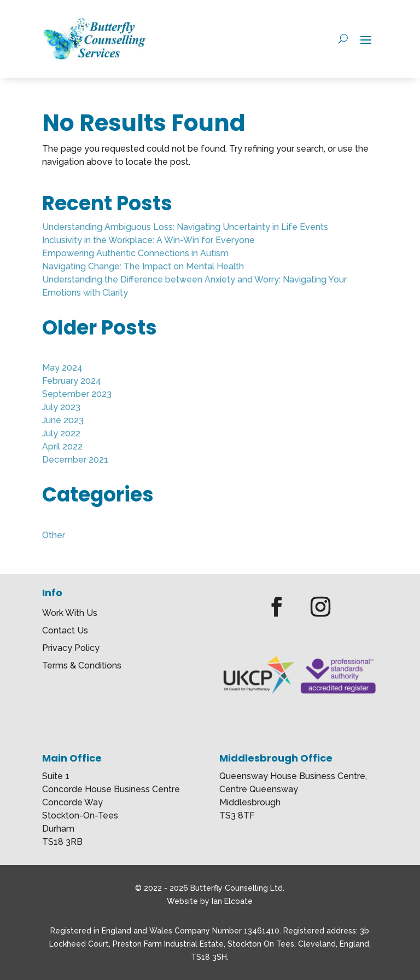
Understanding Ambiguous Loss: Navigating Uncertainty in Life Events (185, 227)
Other (54, 535)
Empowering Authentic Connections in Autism (135, 253)
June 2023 (63, 420)
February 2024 (72, 381)
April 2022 (62, 446)
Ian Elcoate (232, 901)
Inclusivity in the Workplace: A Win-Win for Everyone (148, 240)
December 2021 (75, 460)
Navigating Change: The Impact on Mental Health (143, 266)
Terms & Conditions (82, 666)
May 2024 (62, 368)
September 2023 (77, 394)
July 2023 (61, 407)
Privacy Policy (71, 649)
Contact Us (65, 631)
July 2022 (61, 433)
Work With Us (70, 614)
